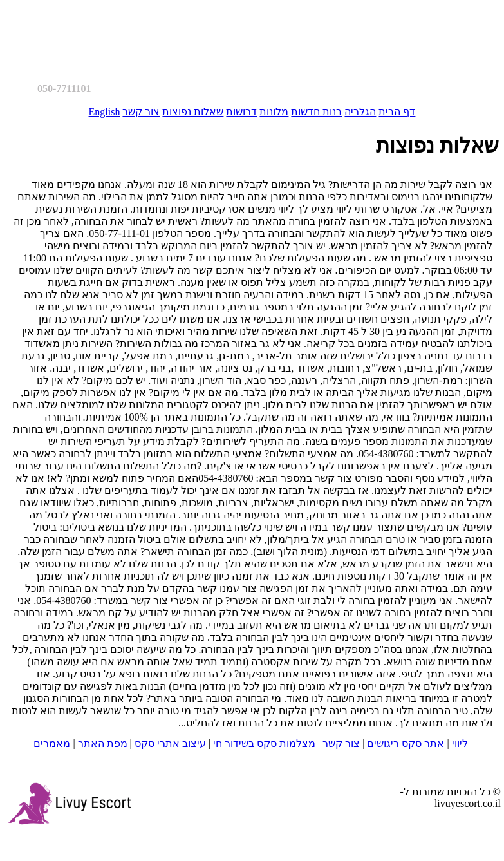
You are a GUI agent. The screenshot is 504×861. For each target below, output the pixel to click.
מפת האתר (103, 743)
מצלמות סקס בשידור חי (264, 743)
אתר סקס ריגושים (406, 743)
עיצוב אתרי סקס (170, 743)
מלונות (274, 112)
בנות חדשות (316, 112)
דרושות (241, 112)
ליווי (460, 743)
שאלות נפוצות (193, 112)
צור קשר (141, 112)
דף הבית (397, 112)
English (105, 112)
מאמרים (52, 743)
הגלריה (360, 112)
